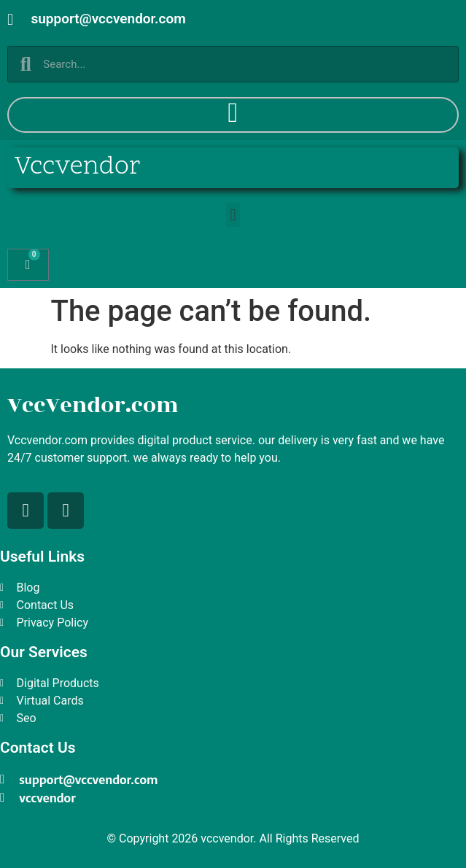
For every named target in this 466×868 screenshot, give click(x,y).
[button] (233, 215)
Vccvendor (78, 167)
